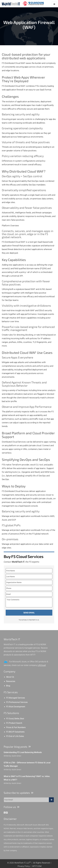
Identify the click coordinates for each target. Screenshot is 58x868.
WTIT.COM (37, 866)
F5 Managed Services (16, 698)
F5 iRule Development (16, 707)
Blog (8, 686)
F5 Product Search (14, 723)
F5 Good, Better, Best (15, 719)
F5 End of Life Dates (15, 736)
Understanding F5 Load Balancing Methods (23, 752)
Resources (11, 681)
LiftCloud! (42, 665)
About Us (10, 677)
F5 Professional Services (17, 702)
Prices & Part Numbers (16, 727)
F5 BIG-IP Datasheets (15, 732)
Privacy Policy (24, 866)
